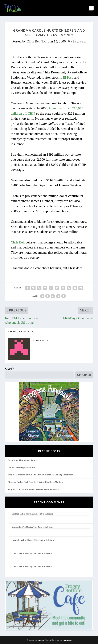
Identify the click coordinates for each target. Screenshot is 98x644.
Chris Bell (18, 242)
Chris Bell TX (36, 41)
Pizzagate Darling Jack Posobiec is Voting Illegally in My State (35, 482)
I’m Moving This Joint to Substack (23, 460)
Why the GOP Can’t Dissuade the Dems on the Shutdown (33, 489)
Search (10, 369)
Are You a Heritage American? (21, 468)
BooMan (15, 514)
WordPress (67, 640)
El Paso (68, 77)
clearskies (16, 540)
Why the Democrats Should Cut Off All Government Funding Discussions (40, 475)
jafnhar (15, 553)
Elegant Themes (44, 640)
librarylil (16, 527)
